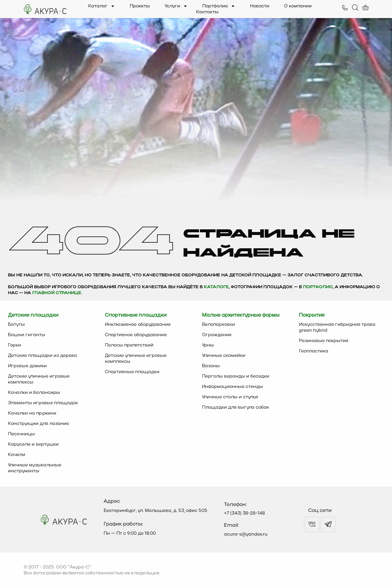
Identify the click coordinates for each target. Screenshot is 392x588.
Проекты (140, 6)
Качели (17, 455)
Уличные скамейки (224, 356)
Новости (260, 6)
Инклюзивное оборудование (138, 325)
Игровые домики (27, 366)
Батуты (16, 325)
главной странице (57, 293)
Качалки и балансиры (34, 393)
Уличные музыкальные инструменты (35, 468)
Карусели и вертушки (33, 444)
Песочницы (21, 434)
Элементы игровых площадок (43, 403)
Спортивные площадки (132, 372)
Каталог (102, 6)
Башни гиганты (27, 335)
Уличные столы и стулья (230, 397)
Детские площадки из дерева (43, 356)
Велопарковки (219, 325)
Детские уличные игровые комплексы (39, 379)
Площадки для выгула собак (236, 407)
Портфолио (219, 6)
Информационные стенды (233, 387)
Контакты (207, 12)
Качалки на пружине (32, 413)
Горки (15, 345)
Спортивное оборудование (136, 335)
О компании (298, 6)
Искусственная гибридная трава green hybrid (337, 328)
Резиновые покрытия (324, 341)
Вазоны (211, 366)
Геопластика (314, 351)
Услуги (176, 6)
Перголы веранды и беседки (236, 376)
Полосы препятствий (129, 345)
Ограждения (217, 335)
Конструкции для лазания (38, 424)
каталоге (216, 287)
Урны (208, 345)
